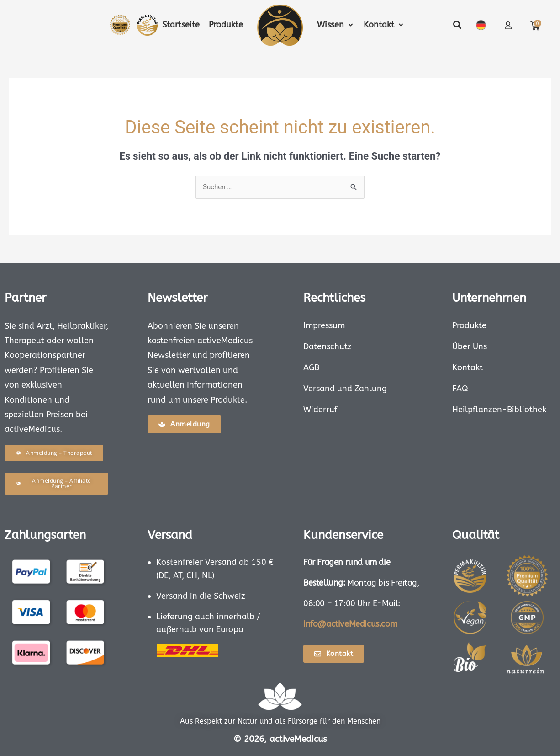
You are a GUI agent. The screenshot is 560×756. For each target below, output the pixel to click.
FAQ (460, 389)
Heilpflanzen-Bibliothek (499, 410)
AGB (311, 367)
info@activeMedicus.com (350, 624)
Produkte (469, 325)
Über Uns (470, 346)
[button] (336, 25)
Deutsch (481, 25)
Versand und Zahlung (345, 389)
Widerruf (320, 410)
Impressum (324, 325)
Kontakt (468, 367)
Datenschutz (328, 346)
